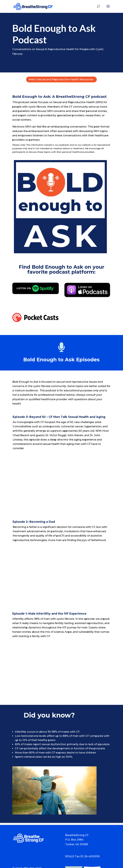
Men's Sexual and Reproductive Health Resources (61, 79)
